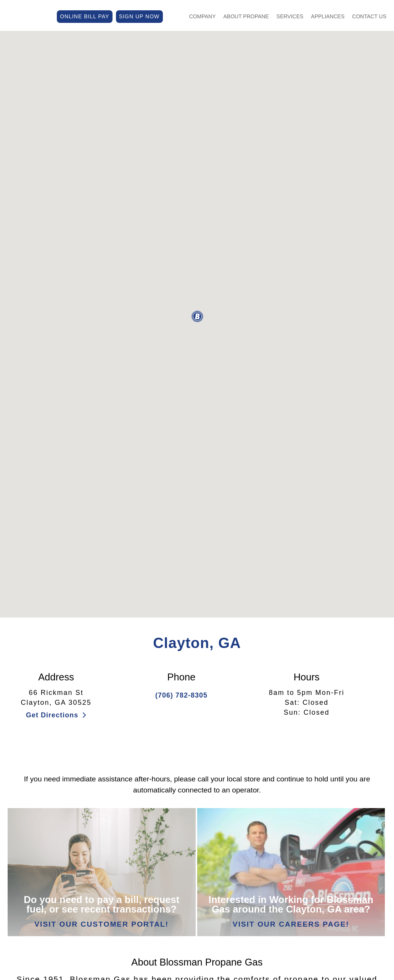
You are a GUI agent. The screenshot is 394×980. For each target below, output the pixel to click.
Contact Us (369, 16)
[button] (197, 317)
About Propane (246, 16)
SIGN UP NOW (139, 16)
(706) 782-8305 (181, 695)
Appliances (328, 16)
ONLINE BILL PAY (84, 16)
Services (290, 16)
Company (203, 16)
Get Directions (56, 715)
